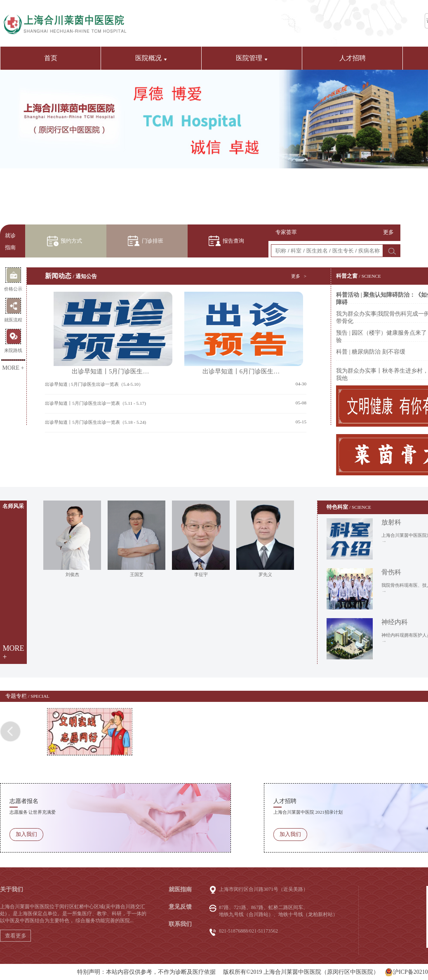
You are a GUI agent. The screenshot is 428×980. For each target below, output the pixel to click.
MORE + (13, 368)
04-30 (301, 384)
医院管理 (252, 58)
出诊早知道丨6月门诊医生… (241, 333)
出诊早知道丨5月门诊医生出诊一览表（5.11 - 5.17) (95, 403)
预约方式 (71, 241)
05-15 (301, 422)
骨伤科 (391, 572)
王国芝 (137, 574)
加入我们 (26, 834)
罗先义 (265, 574)
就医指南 (180, 889)
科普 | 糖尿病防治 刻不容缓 (370, 352)
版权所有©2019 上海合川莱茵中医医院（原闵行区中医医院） (301, 972)
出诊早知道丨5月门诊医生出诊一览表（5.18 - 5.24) (95, 422)
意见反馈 (180, 907)
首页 (51, 58)
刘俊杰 (72, 574)
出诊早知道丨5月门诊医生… (110, 333)
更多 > (299, 276)
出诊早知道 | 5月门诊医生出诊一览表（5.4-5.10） (94, 384)
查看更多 (16, 936)
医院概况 (151, 58)
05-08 (301, 403)
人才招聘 (353, 58)
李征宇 (201, 574)
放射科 (391, 522)
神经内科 (395, 622)
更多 (388, 232)
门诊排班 (153, 241)
